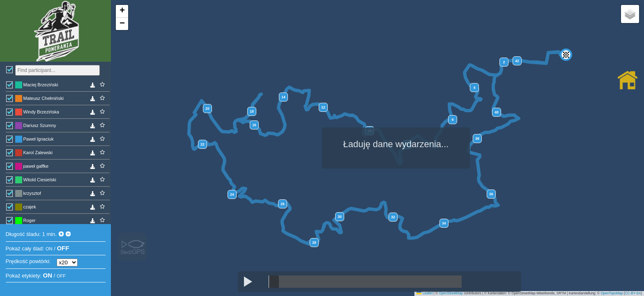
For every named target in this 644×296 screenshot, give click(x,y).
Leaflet (424, 293)
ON (49, 249)
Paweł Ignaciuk (39, 139)
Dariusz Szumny (40, 125)
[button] (566, 55)
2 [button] (504, 62)
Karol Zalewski (38, 153)
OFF (63, 248)
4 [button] (475, 88)
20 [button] (207, 109)
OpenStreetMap (451, 293)
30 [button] (339, 217)
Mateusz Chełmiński (44, 98)
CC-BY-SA (633, 293)
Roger (30, 220)
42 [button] (517, 61)
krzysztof (32, 193)
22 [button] (202, 144)
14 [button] (283, 97)
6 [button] (453, 120)
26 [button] (282, 204)
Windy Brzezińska (41, 112)
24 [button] (232, 194)
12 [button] (323, 107)
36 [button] (491, 194)
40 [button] (496, 112)
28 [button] (314, 243)
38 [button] (477, 139)
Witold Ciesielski (40, 180)
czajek (30, 207)
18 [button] (252, 111)
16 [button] (254, 125)
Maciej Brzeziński (41, 85)
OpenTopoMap (612, 293)
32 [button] (393, 217)
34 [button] (444, 223)
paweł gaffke (36, 166)
